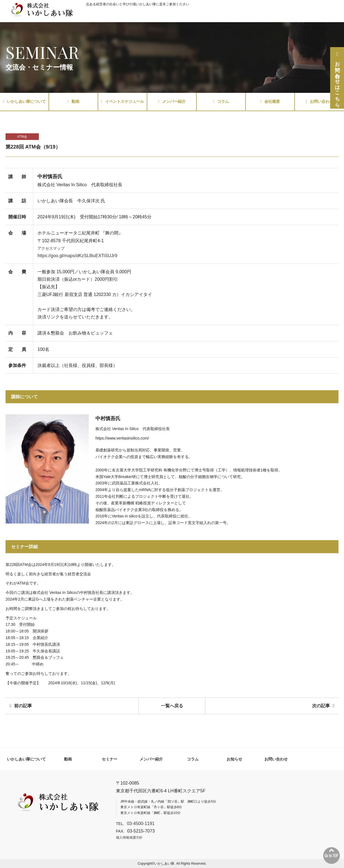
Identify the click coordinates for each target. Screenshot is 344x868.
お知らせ (234, 759)
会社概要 (270, 101)
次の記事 (323, 706)
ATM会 (22, 137)
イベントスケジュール (122, 101)
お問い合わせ (319, 101)
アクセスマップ (51, 248)
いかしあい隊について (24, 101)
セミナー (110, 759)
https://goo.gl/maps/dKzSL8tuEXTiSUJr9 (77, 256)
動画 (73, 101)
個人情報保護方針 (129, 838)
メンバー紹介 (172, 101)
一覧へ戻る (172, 706)
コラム (221, 101)
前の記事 (21, 706)
